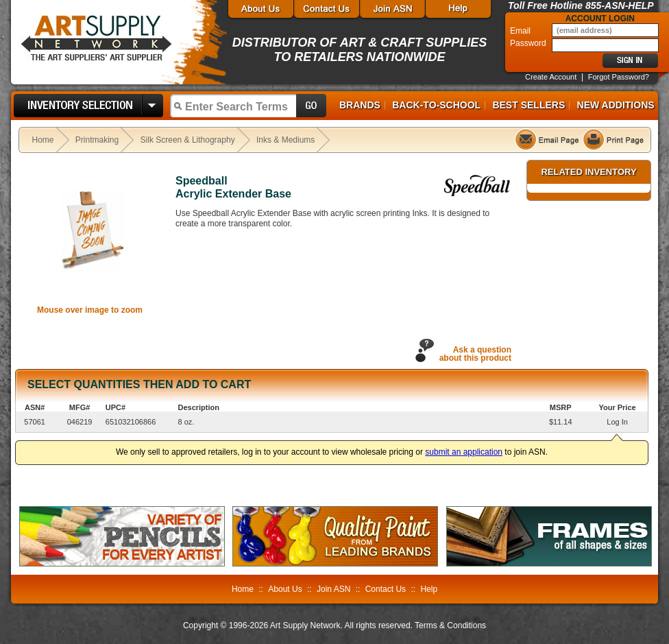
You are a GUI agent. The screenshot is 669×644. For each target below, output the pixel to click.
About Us (285, 589)
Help (429, 589)
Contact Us (386, 589)
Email (521, 31)
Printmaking (97, 140)
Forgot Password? (619, 77)
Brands (360, 105)
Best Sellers (528, 105)
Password (529, 43)
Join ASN (333, 589)
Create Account (551, 77)
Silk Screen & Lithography (188, 140)
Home (43, 140)
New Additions (616, 105)
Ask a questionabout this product (475, 354)
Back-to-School (436, 105)
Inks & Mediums (285, 140)
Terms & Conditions (450, 625)
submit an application (464, 452)
